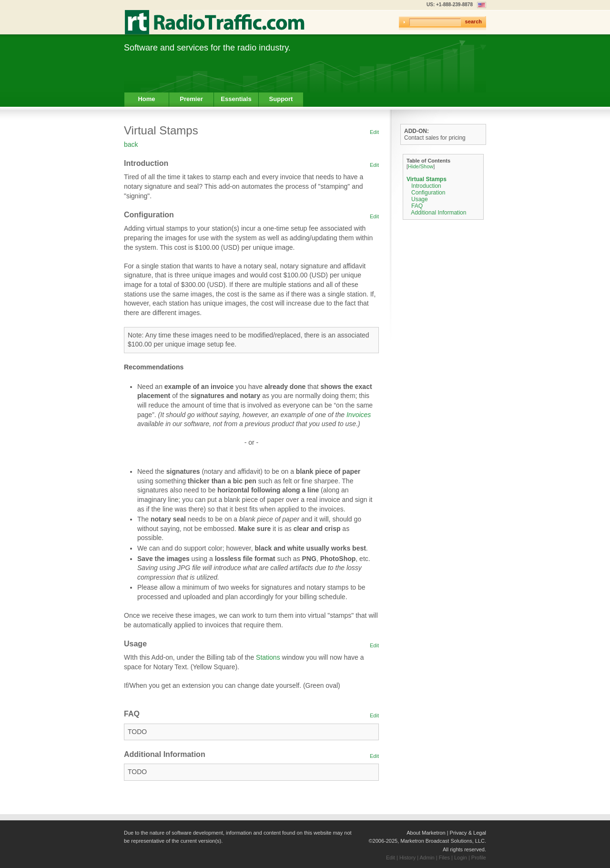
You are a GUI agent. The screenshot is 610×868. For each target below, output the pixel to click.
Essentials (236, 99)
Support (281, 99)
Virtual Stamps (427, 179)
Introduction (426, 186)
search (473, 21)
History (407, 858)
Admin (427, 858)
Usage (420, 199)
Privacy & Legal (468, 833)
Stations (268, 657)
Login (461, 858)
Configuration (428, 193)
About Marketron (426, 833)
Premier (191, 99)
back (131, 144)
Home (146, 99)
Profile (479, 858)
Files (444, 858)
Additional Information (438, 213)
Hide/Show (421, 166)
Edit (374, 132)
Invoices (359, 415)
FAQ (417, 206)
